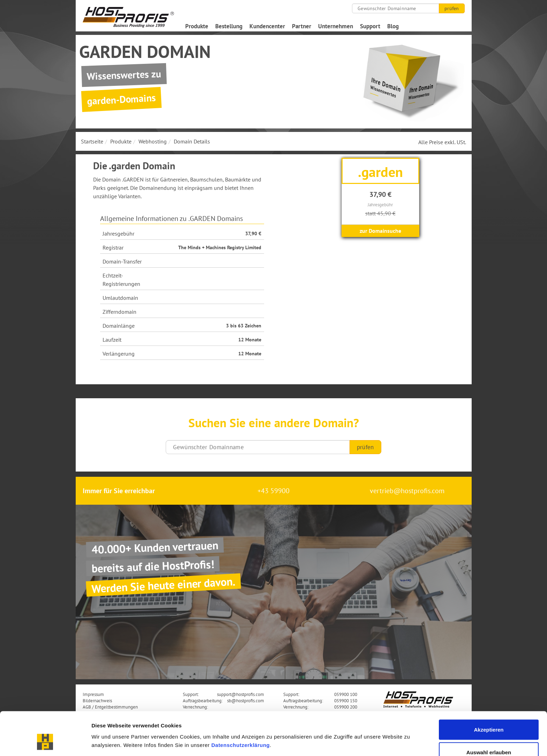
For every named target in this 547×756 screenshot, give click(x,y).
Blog (393, 26)
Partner (302, 26)
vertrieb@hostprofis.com (407, 491)
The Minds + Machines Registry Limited (220, 247)
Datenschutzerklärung (241, 707)
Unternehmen (336, 26)
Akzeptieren (489, 692)
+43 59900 (273, 491)
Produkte (197, 26)
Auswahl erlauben (489, 715)
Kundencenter (267, 26)
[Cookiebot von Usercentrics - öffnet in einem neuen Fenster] (45, 742)
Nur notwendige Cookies (489, 737)
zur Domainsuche (380, 231)
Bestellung (229, 26)
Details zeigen (371, 730)
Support (370, 26)
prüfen (452, 8)
